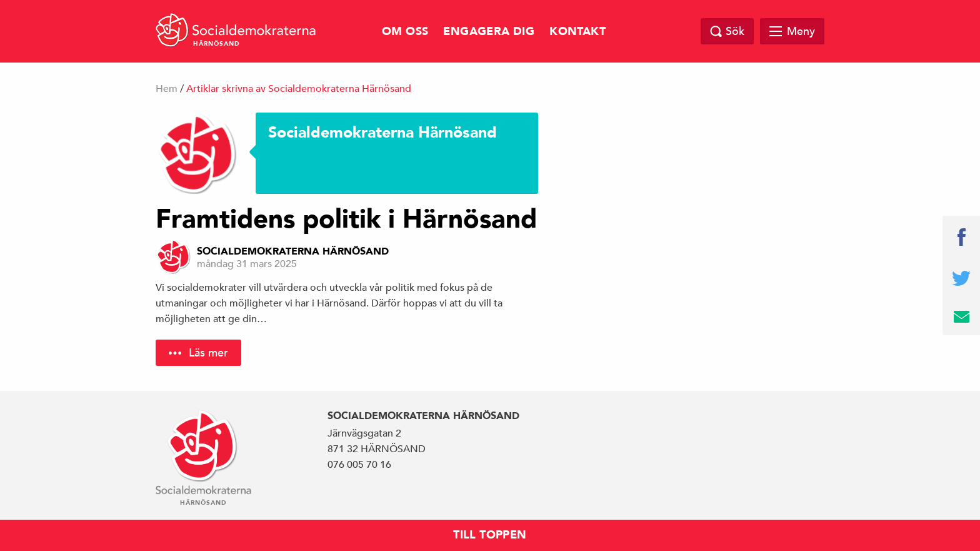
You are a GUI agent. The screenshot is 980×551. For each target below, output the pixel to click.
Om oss (405, 32)
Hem (167, 89)
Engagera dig (489, 32)
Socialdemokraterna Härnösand (293, 251)
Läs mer (208, 352)
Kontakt (577, 32)
